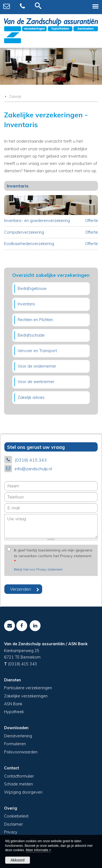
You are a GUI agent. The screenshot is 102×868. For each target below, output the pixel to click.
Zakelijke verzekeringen (26, 696)
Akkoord (18, 860)
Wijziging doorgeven (23, 792)
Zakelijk (15, 96)
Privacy (11, 832)
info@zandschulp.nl (33, 469)
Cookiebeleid (16, 816)
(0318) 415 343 (31, 460)
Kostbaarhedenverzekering (29, 244)
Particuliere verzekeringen (28, 688)
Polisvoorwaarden (21, 752)
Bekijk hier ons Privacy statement (38, 569)
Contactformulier (19, 776)
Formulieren (15, 744)
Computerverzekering (24, 232)
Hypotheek (14, 712)
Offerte (92, 221)
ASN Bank (13, 704)
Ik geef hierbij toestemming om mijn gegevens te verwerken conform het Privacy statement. (53, 556)
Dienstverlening (18, 736)
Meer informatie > (38, 850)
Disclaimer (13, 824)
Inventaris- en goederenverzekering (37, 221)
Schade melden (18, 784)
